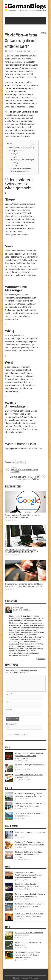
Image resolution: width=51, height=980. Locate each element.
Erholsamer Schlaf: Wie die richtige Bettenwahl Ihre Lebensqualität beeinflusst (28, 854)
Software (21, 462)
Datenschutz (34, 978)
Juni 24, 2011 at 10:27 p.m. (22, 610)
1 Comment (33, 51)
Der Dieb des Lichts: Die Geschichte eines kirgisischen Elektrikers (24, 477)
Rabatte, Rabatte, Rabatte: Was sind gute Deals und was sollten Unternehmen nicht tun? (29, 756)
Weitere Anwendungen (22, 168)
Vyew (15, 157)
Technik (11, 51)
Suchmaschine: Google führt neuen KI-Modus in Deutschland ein (23, 516)
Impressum (25, 978)
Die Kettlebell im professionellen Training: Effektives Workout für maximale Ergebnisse (27, 955)
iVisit (15, 166)
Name (8, 694)
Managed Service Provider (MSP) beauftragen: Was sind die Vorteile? (21, 551)
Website (9, 710)
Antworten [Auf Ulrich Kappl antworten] (41, 659)
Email (8, 702)
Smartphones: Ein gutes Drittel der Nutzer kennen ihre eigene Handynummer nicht (24, 585)
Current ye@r (12, 724)
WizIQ (15, 163)
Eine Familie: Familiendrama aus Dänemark (27, 470)
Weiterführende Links (22, 171)
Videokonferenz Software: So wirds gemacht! (21, 149)
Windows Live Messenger (23, 160)
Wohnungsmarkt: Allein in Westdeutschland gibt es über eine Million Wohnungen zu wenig (28, 875)
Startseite (16, 978)
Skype (16, 154)
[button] (32, 144)
